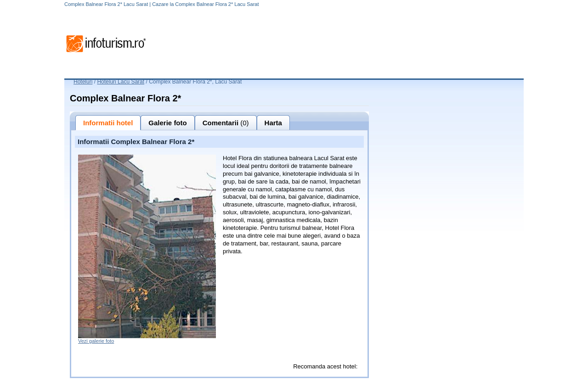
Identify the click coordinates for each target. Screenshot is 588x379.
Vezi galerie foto (96, 341)
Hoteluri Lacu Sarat (121, 82)
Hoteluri (83, 82)
